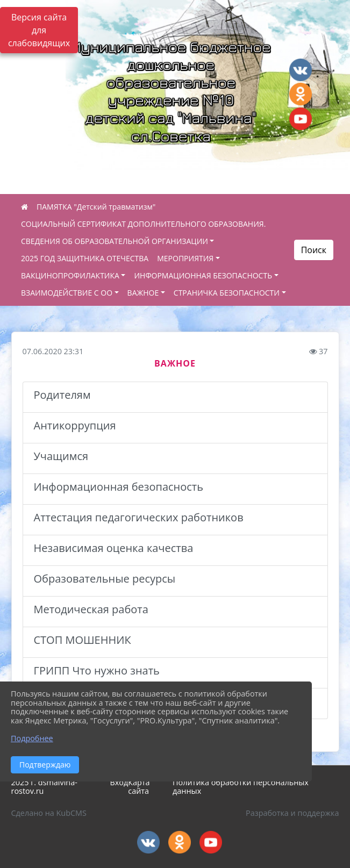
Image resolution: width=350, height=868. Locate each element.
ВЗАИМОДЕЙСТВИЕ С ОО (67, 293)
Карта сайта (139, 787)
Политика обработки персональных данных (241, 787)
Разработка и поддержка (292, 813)
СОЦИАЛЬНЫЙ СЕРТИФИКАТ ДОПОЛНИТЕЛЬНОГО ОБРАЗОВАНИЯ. (143, 224)
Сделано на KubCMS (49, 813)
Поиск (314, 250)
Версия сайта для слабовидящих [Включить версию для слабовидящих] (39, 30)
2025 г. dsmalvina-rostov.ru (44, 787)
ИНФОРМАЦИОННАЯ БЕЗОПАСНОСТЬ (203, 275)
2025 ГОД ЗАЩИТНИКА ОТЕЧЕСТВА (85, 258)
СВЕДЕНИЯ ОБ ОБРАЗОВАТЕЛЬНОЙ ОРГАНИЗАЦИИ (115, 241)
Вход (119, 782)
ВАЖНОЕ (143, 293)
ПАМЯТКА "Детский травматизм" (96, 207)
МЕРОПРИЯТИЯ (185, 258)
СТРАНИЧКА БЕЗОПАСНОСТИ (227, 293)
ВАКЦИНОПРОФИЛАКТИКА (70, 275)
